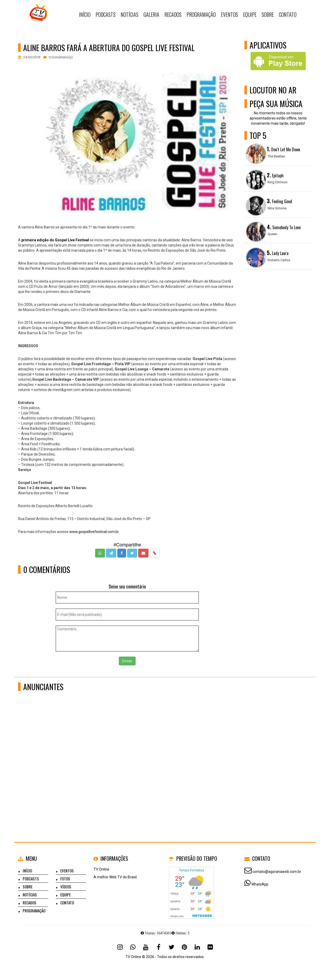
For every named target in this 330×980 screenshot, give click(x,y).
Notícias (30, 895)
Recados (30, 903)
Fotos (65, 879)
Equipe (65, 895)
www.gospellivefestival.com (92, 532)
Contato (67, 903)
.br (117, 532)
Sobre (28, 887)
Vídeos (66, 887)
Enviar (127, 661)
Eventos (67, 871)
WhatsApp (260, 884)
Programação (34, 911)
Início (27, 871)
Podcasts (31, 879)
